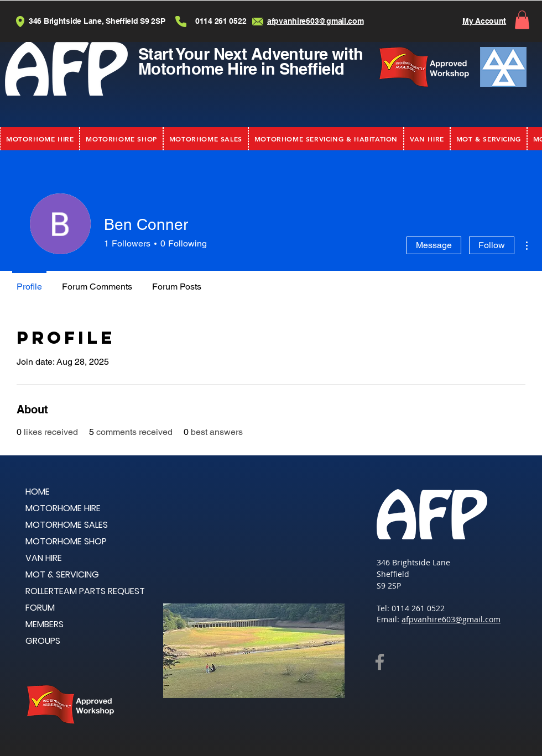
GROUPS (43, 641)
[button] (522, 20)
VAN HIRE (44, 558)
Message (434, 245)
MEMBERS (45, 624)
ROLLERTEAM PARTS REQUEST (85, 591)
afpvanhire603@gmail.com (451, 619)
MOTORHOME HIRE (63, 508)
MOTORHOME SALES (67, 525)
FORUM (40, 608)
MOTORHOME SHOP (66, 541)
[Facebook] (380, 662)
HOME (38, 492)
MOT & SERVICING (62, 574)
